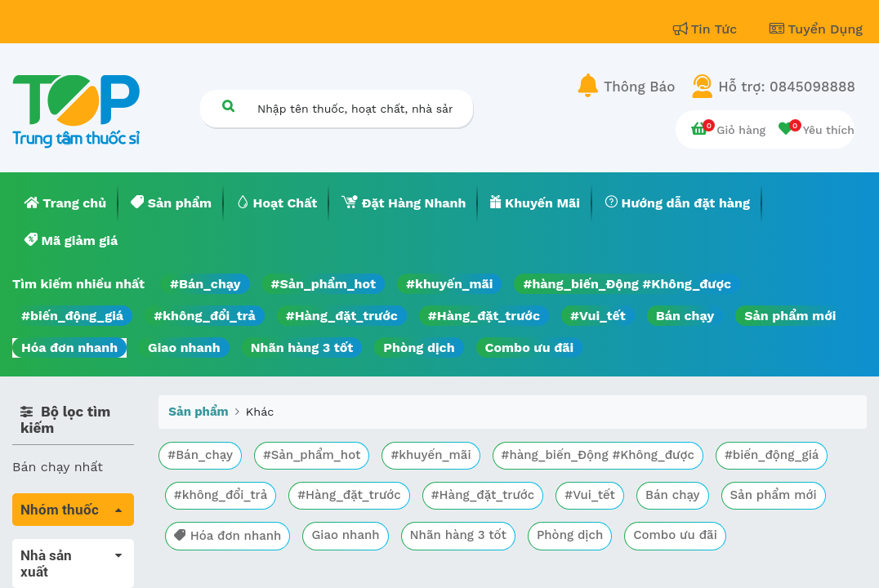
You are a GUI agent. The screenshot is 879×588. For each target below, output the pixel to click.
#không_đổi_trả (205, 316)
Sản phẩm (198, 412)
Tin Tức (707, 29)
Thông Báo (639, 87)
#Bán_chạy (205, 284)
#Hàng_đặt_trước (342, 316)
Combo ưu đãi (530, 347)
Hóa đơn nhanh (69, 347)
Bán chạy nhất (58, 467)
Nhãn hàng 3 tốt (302, 347)
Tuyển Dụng (816, 29)
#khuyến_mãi (449, 284)
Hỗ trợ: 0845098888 (787, 87)
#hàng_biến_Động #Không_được (627, 284)
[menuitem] (65, 203)
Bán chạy (685, 316)
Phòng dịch (419, 347)
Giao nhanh (184, 347)
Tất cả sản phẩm (65, 548)
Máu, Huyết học (62, 571)
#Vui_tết (598, 316)
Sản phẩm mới (790, 316)
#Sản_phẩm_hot (323, 284)
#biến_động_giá (72, 316)
